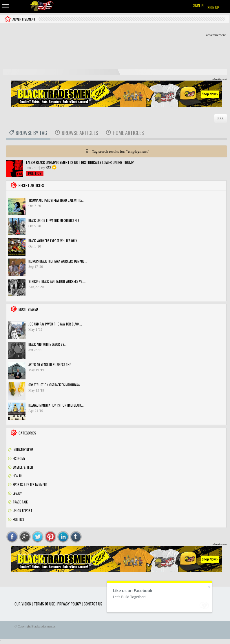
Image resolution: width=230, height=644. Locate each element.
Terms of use (44, 604)
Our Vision (23, 604)
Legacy (17, 493)
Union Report (22, 511)
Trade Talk (20, 502)
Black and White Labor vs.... (48, 344)
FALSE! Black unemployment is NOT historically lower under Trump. (80, 162)
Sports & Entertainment (30, 485)
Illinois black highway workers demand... (58, 261)
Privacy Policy (69, 604)
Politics (35, 173)
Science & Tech (23, 467)
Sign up (213, 7)
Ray (48, 167)
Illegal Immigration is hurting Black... (56, 405)
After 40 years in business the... (51, 365)
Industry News (23, 450)
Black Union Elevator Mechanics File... (55, 221)
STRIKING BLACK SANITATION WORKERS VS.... (57, 281)
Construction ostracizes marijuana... (55, 385)
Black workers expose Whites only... (54, 241)
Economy (19, 459)
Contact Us (93, 604)
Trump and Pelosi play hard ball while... (56, 200)
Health (18, 476)
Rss (222, 450)
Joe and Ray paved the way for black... (55, 324)
